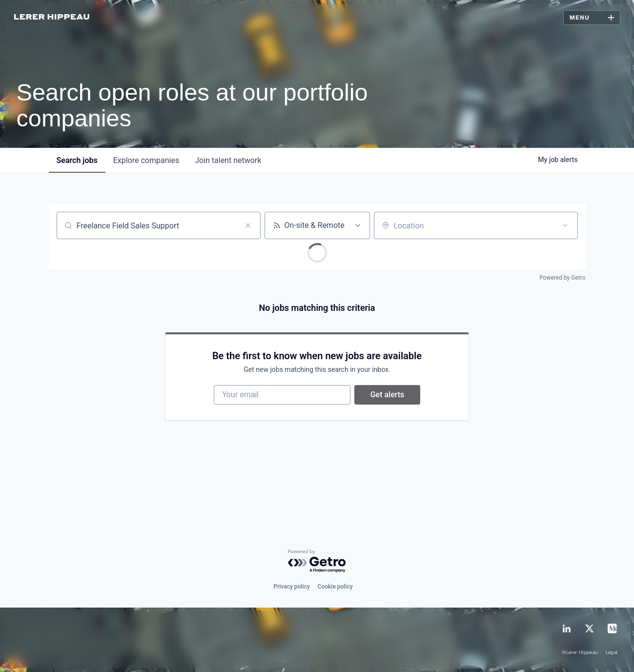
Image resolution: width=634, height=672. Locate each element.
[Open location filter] (565, 225)
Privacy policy (291, 587)
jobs (77, 160)
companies (146, 160)
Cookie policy (335, 587)
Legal (612, 653)
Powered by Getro (562, 278)
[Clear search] (248, 225)
